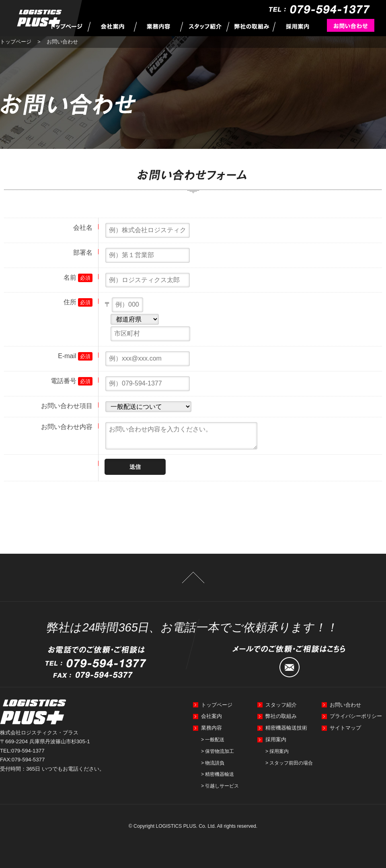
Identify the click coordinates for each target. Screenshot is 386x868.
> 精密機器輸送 (218, 774)
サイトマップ (345, 728)
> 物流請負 (213, 763)
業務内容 (211, 728)
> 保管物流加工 (218, 751)
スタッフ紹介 (281, 705)
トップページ (16, 42)
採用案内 (276, 739)
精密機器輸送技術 (286, 728)
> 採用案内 (277, 751)
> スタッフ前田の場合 (289, 763)
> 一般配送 (213, 740)
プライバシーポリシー (356, 716)
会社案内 (211, 716)
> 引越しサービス (220, 786)
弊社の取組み (281, 716)
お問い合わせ (345, 705)
